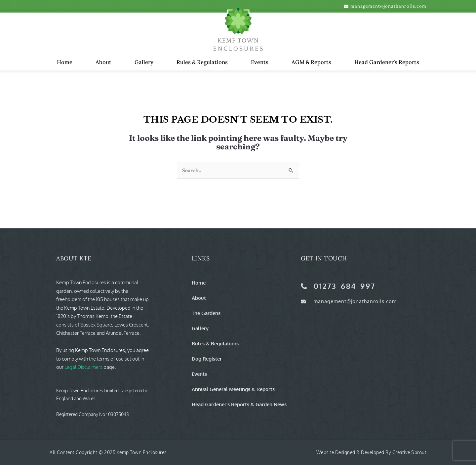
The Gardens (206, 313)
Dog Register (207, 359)
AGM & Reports (311, 62)
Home (65, 62)
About (103, 62)
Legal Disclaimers (83, 367)
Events (260, 62)
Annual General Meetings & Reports (233, 389)
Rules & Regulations (202, 62)
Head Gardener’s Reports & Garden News (239, 405)
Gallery (144, 62)
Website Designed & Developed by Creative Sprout (372, 453)
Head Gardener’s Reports (387, 62)
